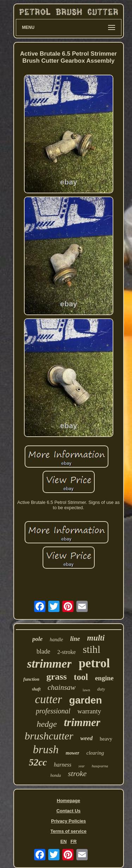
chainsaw (61, 687)
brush (46, 749)
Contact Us (68, 811)
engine (104, 678)
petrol (94, 663)
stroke (77, 773)
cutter (48, 699)
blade (43, 651)
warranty (89, 711)
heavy (106, 739)
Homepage (68, 801)
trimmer (82, 722)
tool (81, 677)
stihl (92, 649)
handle (56, 640)
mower (73, 753)
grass (57, 677)
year (82, 766)
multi (96, 638)
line (75, 639)
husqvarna (100, 766)
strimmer (49, 664)
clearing (95, 753)
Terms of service (68, 831)
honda (56, 775)
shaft (36, 689)
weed (86, 738)
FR (73, 841)
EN (63, 841)
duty (101, 689)
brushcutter (49, 736)
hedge (47, 724)
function (31, 679)
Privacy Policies (68, 821)
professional (53, 711)
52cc (38, 762)
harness (63, 765)
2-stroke (67, 652)
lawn (86, 690)
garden (85, 700)
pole (37, 639)
